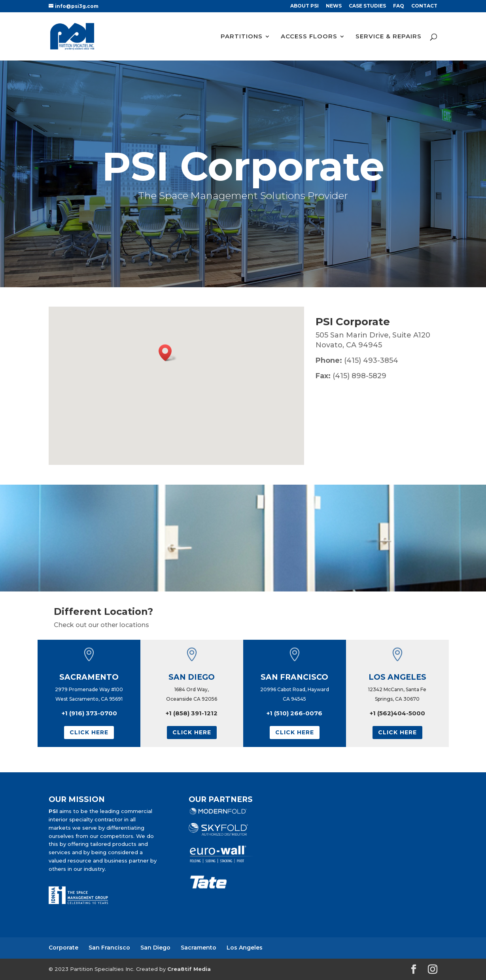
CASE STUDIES (367, 6)
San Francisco (109, 948)
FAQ (399, 6)
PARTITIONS (242, 37)
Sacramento (199, 948)
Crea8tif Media (189, 969)
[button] (168, 353)
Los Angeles (245, 948)
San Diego (155, 948)
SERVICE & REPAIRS (389, 37)
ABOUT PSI (304, 6)
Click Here (89, 732)
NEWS (334, 6)
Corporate (63, 948)
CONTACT (424, 6)
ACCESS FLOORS (309, 37)
